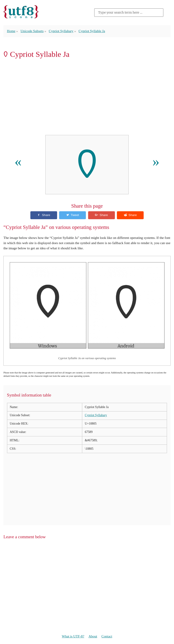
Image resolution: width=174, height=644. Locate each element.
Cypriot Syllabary (61, 31)
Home (11, 31)
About (93, 636)
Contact (107, 636)
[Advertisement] (87, 98)
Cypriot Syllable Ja (92, 31)
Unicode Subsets (32, 31)
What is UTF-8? (73, 636)
